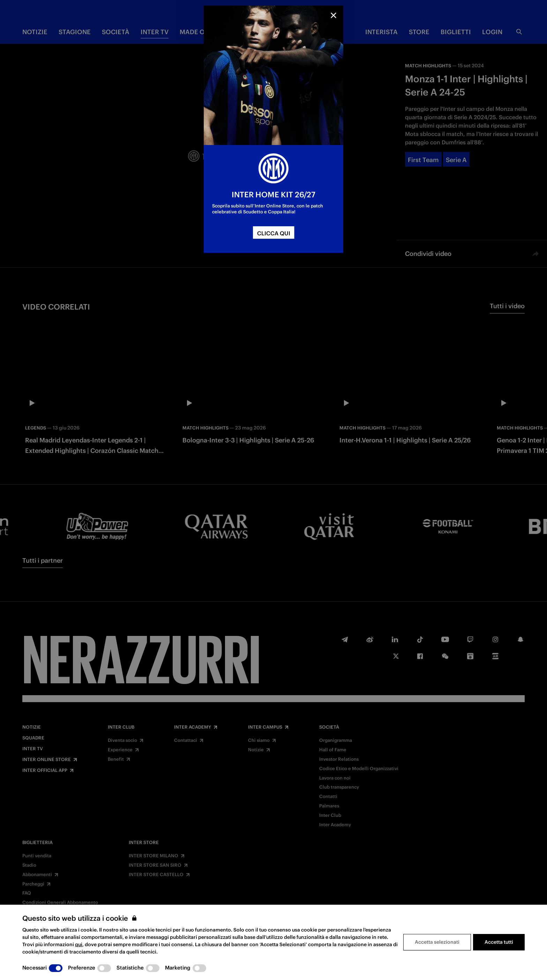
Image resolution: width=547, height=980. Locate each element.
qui (79, 944)
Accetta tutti (499, 942)
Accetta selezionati (437, 942)
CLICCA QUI (274, 233)
